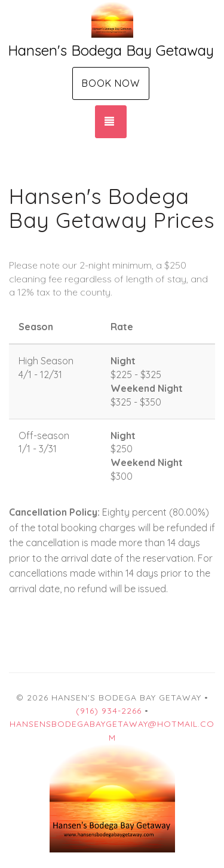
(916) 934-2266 (109, 711)
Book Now (111, 83)
